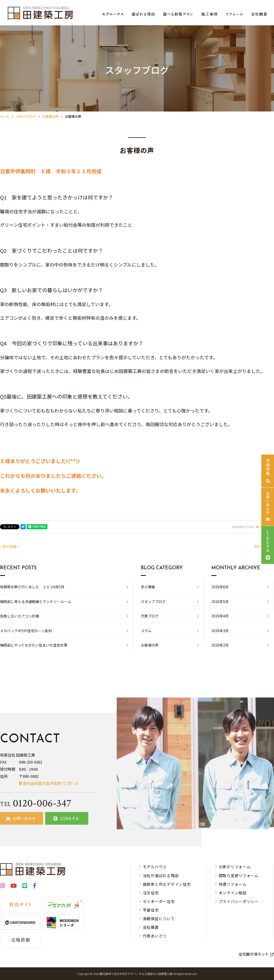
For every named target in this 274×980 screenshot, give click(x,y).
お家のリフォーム (235, 867)
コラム (146, 631)
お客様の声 (150, 645)
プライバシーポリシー (239, 901)
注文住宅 (151, 893)
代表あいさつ (155, 936)
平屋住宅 (151, 910)
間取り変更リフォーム (239, 875)
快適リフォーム (233, 884)
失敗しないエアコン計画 (20, 616)
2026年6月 (220, 587)
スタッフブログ (153, 601)
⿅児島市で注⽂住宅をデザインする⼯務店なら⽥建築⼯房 (136, 974)
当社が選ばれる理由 (161, 875)
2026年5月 (220, 601)
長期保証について (159, 919)
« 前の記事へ (10, 546)
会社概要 (151, 927)
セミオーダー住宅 (159, 901)
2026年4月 (220, 616)
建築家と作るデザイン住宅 (167, 884)
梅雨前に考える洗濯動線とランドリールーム (36, 601)
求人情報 (148, 587)
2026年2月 (220, 645)
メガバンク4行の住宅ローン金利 (26, 631)
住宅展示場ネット (254, 954)
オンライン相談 (233, 893)
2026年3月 (220, 631)
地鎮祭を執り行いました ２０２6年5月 (32, 587)
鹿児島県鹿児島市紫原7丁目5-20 (51, 783)
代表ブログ (150, 616)
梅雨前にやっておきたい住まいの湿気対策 (34, 645)
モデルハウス (155, 867)
